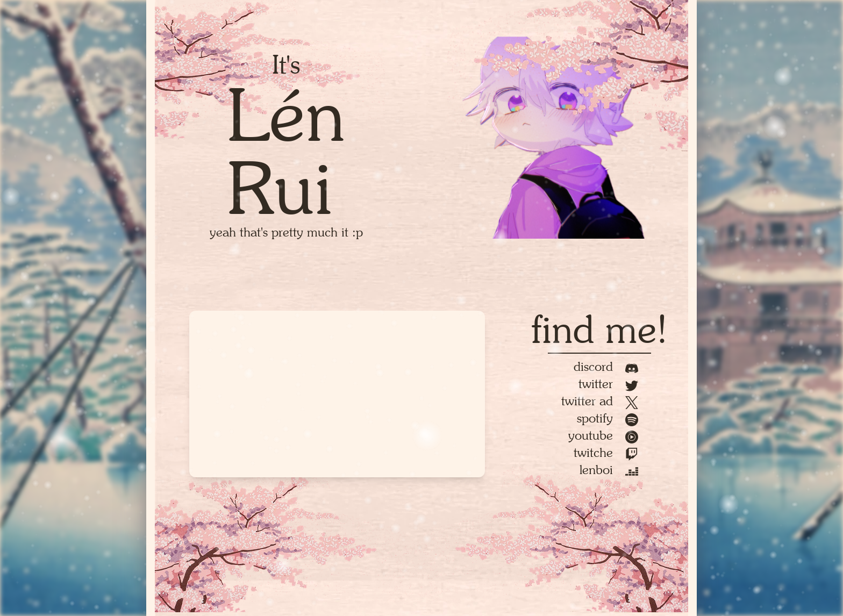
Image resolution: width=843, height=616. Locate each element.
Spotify (608, 418)
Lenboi (609, 470)
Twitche (606, 452)
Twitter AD (600, 401)
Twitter (608, 384)
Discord (606, 366)
